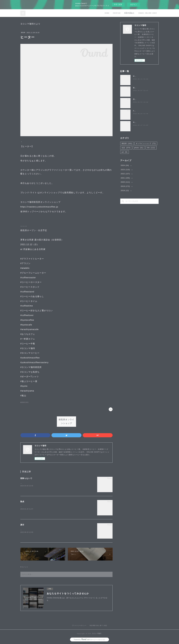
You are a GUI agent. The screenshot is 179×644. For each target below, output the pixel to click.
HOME (107, 13)
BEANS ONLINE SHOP (148, 13)
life (151, 148)
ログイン (134, 5)
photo (139, 148)
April (135, 111)
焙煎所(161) (25, 402)
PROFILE (117, 13)
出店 (126, 148)
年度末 (136, 122)
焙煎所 (23, 33)
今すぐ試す (118, 4)
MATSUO (137, 76)
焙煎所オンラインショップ (66, 422)
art (125, 152)
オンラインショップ (146, 143)
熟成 (22, 502)
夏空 (22, 525)
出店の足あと (129, 13)
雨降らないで (26, 478)
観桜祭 (136, 88)
